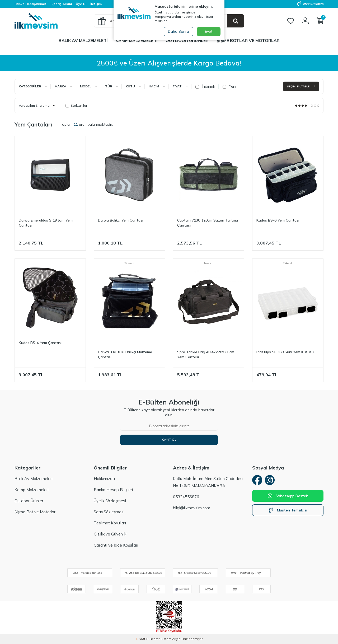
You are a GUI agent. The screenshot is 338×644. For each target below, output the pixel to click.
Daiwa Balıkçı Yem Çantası (121, 220)
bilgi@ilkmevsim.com (192, 508)
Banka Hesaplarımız (30, 4)
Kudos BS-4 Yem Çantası (40, 343)
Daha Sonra (178, 31)
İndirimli (205, 86)
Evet (209, 31)
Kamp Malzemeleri (137, 40)
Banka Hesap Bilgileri (113, 490)
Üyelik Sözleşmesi (110, 501)
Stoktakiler (76, 105)
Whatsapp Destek (288, 497)
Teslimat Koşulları (110, 523)
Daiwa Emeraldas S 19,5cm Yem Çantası (46, 223)
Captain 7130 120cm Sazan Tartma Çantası (208, 223)
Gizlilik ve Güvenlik (110, 534)
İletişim (96, 4)
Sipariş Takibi (61, 4)
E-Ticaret (153, 639)
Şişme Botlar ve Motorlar (248, 40)
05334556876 (310, 4)
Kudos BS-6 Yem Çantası (278, 220)
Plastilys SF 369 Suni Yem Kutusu (285, 352)
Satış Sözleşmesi (109, 512)
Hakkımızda (104, 479)
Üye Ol (81, 4)
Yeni (229, 86)
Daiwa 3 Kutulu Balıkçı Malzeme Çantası (125, 354)
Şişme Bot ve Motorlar (35, 512)
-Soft (141, 639)
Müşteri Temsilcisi (288, 511)
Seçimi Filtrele (301, 86)
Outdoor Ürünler (187, 40)
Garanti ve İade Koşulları (116, 545)
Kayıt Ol (169, 439)
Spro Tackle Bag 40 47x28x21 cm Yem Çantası (206, 354)
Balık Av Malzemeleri (83, 40)
